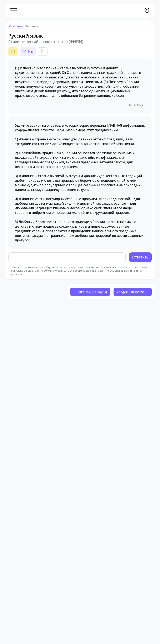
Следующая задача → (133, 292)
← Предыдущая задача (90, 292)
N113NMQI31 (137, 105)
